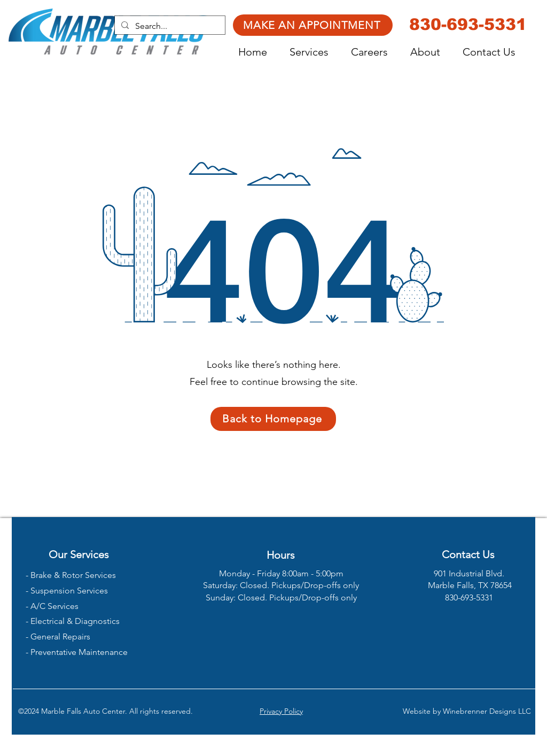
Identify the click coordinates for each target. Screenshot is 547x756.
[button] (315, 52)
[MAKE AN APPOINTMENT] (313, 25)
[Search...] (169, 26)
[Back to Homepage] (273, 419)
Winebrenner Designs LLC (487, 711)
